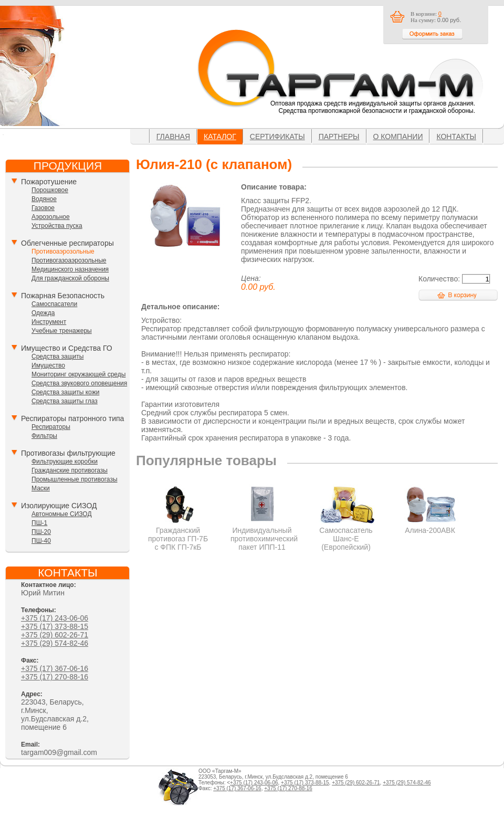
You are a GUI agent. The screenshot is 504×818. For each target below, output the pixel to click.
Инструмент (49, 322)
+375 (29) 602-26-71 (55, 635)
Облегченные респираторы (67, 243)
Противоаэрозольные (63, 251)
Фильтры (44, 436)
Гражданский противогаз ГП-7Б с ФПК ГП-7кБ (178, 534)
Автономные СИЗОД (62, 514)
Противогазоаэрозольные (69, 260)
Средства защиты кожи (65, 392)
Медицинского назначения (70, 269)
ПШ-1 (39, 523)
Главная (173, 137)
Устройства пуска (57, 226)
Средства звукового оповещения (79, 383)
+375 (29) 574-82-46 (55, 643)
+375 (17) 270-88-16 (55, 677)
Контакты (456, 137)
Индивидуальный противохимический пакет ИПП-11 (264, 534)
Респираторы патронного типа (72, 418)
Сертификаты (277, 137)
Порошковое (50, 190)
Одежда (43, 313)
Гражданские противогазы (70, 470)
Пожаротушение (49, 182)
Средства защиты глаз (65, 401)
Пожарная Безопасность (63, 296)
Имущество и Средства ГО (67, 348)
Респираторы (51, 427)
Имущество (48, 365)
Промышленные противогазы (75, 479)
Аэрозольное (51, 217)
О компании (398, 137)
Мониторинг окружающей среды (78, 374)
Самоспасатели (54, 304)
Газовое (43, 208)
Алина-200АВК (430, 526)
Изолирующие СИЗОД (59, 506)
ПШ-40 (41, 541)
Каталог (220, 137)
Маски (41, 488)
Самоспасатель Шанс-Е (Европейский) (346, 534)
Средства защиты (57, 356)
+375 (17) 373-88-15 (55, 626)
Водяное (44, 199)
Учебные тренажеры (62, 331)
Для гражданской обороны (70, 278)
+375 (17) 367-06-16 (55, 668)
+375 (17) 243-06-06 (55, 618)
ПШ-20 (41, 532)
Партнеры (339, 137)
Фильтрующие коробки (65, 462)
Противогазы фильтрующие (68, 453)
